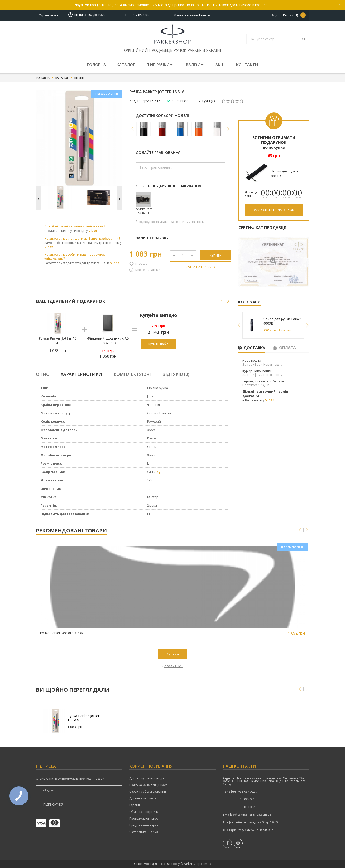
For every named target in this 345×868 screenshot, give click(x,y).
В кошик (285, 330)
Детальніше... (70, 666)
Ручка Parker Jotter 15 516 (83, 718)
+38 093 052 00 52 (251, 807)
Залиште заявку (152, 238)
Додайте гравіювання (158, 152)
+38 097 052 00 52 (138, 15)
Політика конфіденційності (148, 785)
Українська (49, 15)
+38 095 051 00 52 (251, 799)
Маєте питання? (148, 270)
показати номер (138, 15)
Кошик (294, 15)
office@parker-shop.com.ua (252, 815)
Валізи (195, 65)
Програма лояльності (145, 819)
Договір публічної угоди (147, 778)
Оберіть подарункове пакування (168, 186)
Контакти (247, 65)
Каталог (126, 65)
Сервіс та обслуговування (148, 792)
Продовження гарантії (145, 825)
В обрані (142, 264)
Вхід (274, 15)
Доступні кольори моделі (162, 115)
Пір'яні (79, 78)
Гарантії (135, 805)
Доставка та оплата (143, 798)
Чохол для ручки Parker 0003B (282, 321)
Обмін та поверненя (144, 812)
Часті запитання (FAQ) (145, 832)
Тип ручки (160, 65)
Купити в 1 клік (201, 267)
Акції (221, 65)
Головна (97, 65)
